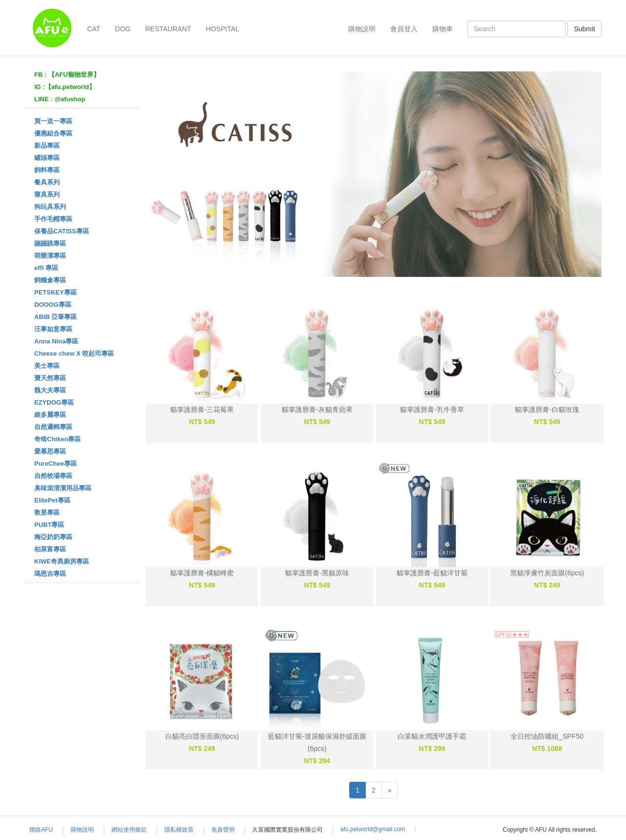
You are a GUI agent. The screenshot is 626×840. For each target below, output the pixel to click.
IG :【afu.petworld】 (65, 87)
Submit (584, 29)
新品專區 (47, 146)
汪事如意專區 (53, 329)
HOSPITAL (223, 29)
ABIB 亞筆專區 (56, 317)
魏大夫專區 (50, 390)
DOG (123, 29)
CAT (94, 29)
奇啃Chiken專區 (57, 439)
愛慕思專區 (50, 451)
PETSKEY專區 (56, 292)
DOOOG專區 (53, 305)
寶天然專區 (50, 378)
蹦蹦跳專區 (50, 243)
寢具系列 (47, 194)
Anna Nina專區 (56, 341)
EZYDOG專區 (54, 402)
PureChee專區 (56, 464)
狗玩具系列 (50, 207)
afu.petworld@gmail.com (373, 829)
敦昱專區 (47, 512)
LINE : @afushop (60, 99)
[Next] (390, 790)
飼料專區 (47, 170)
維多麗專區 (50, 415)
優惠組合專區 (53, 133)
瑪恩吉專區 (50, 574)
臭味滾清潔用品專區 (63, 488)
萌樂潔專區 (50, 256)
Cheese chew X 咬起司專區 (74, 353)
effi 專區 (46, 268)
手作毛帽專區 (53, 219)
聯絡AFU (41, 830)
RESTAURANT (168, 29)
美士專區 (47, 366)
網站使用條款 (129, 830)
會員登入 (404, 29)
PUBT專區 (49, 525)
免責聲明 (223, 830)
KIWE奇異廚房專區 (62, 561)
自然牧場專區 (53, 476)
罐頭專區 (47, 158)
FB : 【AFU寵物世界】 (67, 75)
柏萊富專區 (50, 549)
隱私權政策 (179, 830)
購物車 (443, 29)
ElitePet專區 (52, 500)
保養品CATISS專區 (62, 231)
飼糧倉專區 (50, 280)
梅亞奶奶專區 (53, 537)
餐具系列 (47, 182)
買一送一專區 (53, 121)
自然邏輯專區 (53, 427)
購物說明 (362, 29)
